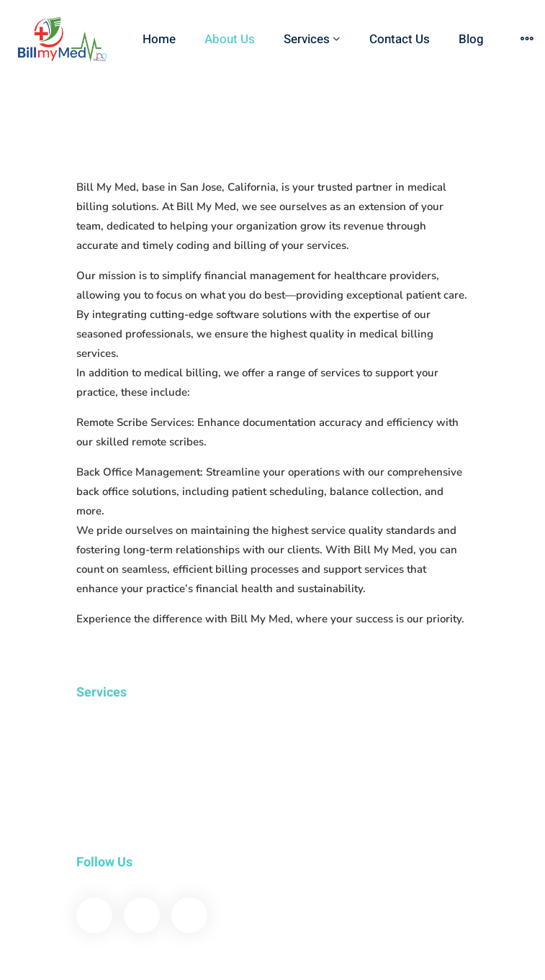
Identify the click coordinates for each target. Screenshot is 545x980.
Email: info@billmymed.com (400, 965)
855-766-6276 (265, 965)
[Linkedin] (142, 915)
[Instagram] (189, 915)
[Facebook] (94, 915)
